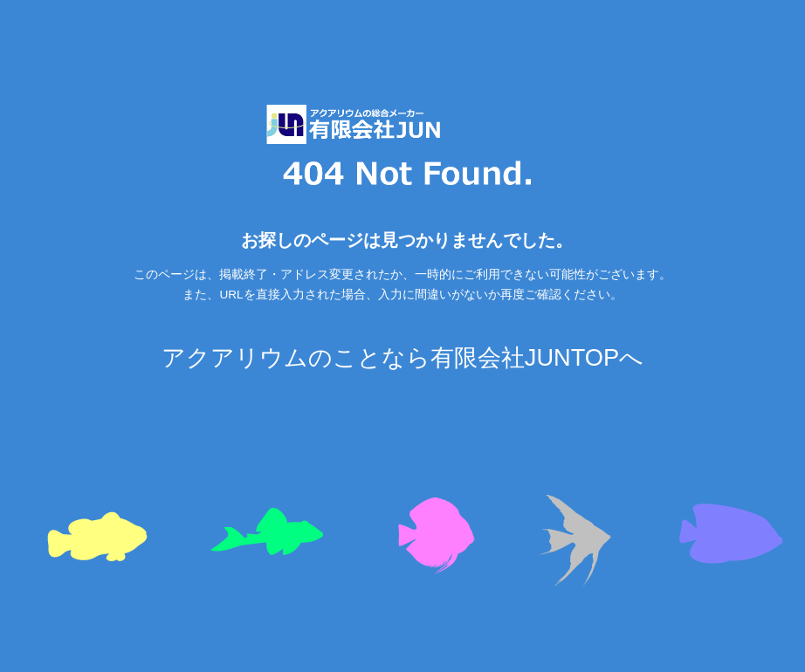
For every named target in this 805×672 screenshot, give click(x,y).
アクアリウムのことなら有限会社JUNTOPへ (402, 357)
